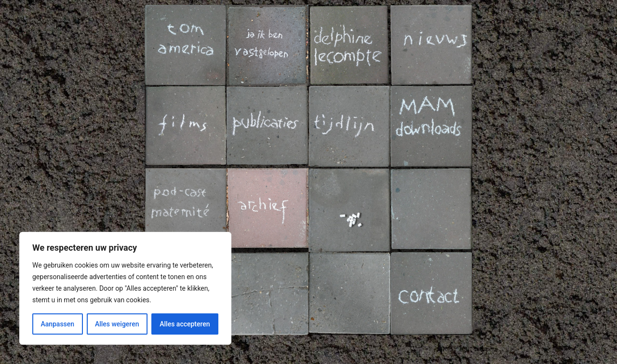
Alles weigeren (117, 324)
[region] (125, 288)
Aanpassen (57, 324)
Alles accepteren (185, 324)
